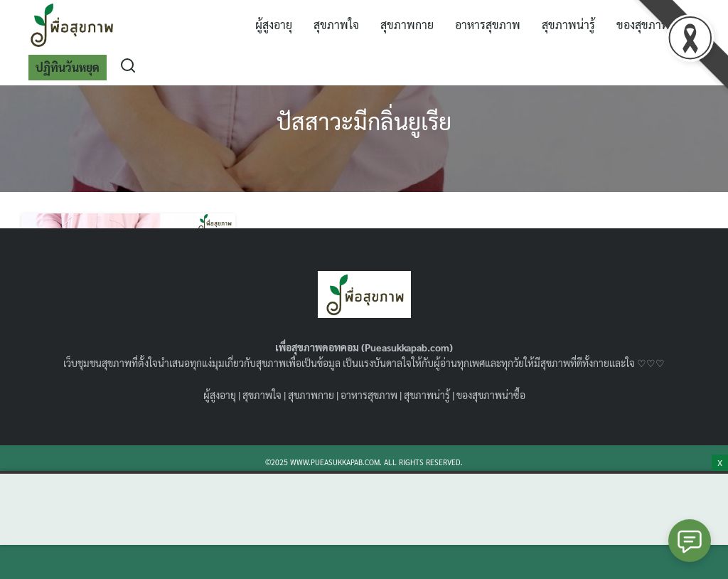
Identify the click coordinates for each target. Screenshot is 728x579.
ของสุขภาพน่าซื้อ (491, 395)
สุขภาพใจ (336, 25)
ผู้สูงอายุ (274, 25)
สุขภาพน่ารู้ (568, 25)
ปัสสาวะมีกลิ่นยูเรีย (364, 121)
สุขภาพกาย (407, 25)
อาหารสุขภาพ (488, 25)
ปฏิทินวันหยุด (68, 67)
